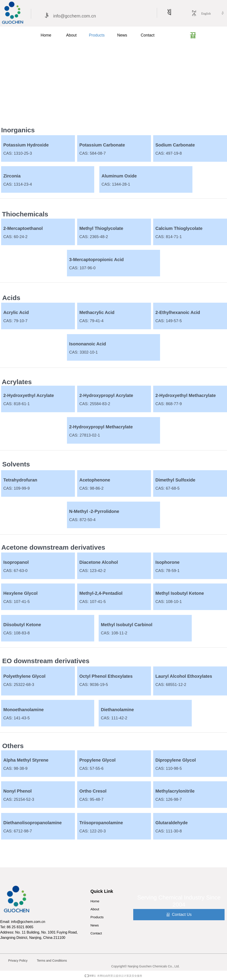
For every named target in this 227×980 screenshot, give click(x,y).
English (206, 14)
